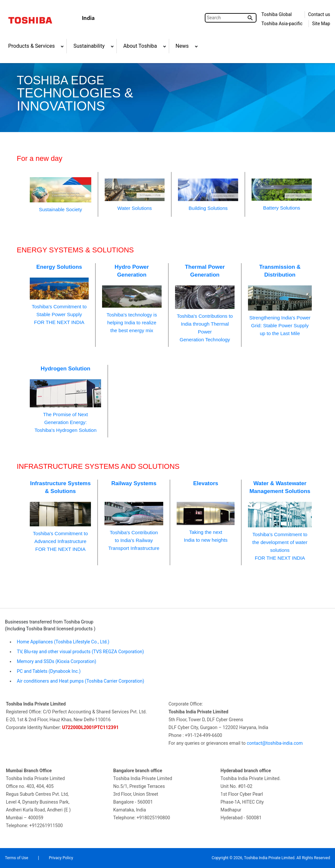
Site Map (321, 24)
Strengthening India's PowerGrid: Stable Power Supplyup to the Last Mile (280, 300)
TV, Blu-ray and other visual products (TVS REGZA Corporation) (80, 652)
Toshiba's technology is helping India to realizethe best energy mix (132, 298)
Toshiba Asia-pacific (282, 24)
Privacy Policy (61, 858)
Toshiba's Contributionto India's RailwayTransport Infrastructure (134, 515)
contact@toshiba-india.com (275, 743)
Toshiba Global (277, 14)
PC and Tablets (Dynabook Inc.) (48, 671)
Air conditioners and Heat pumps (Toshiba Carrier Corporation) (80, 681)
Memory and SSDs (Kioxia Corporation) (56, 661)
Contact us (319, 14)
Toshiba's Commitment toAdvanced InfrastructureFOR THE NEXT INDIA (60, 516)
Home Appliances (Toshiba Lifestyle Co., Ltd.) (63, 642)
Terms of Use (17, 858)
